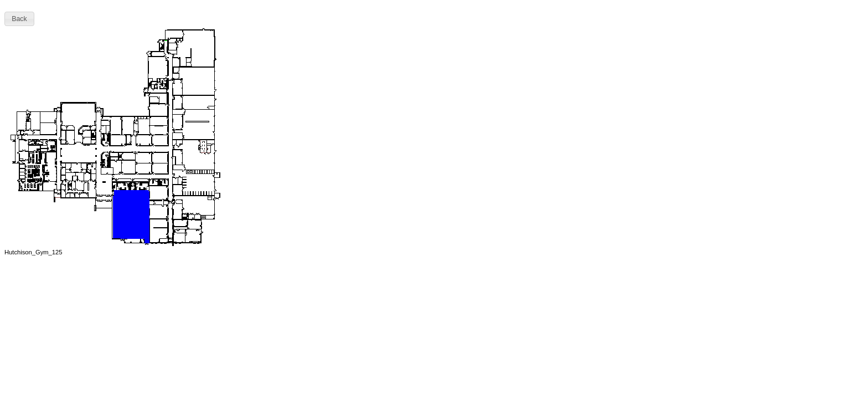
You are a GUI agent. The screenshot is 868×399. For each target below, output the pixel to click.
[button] (19, 19)
